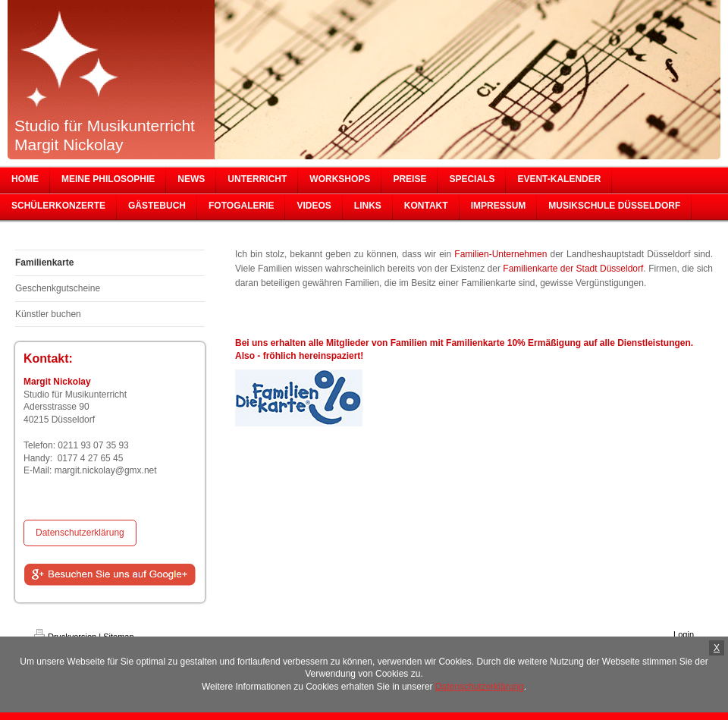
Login (684, 634)
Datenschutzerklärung (80, 533)
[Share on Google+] (110, 575)
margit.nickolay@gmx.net (106, 470)
